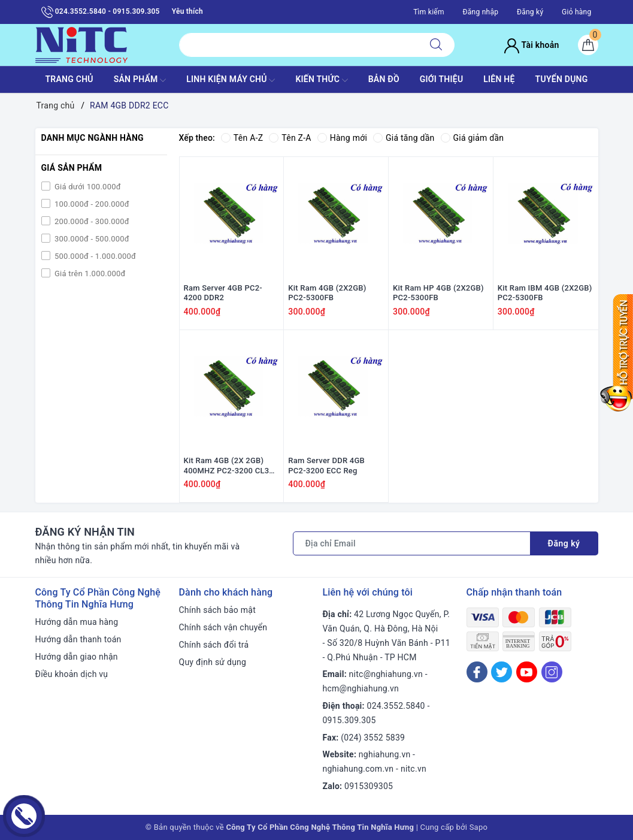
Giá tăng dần (404, 138)
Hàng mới (342, 138)
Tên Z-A (290, 138)
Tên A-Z (242, 138)
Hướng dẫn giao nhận (77, 657)
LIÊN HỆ (499, 79)
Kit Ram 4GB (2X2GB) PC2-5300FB (327, 293)
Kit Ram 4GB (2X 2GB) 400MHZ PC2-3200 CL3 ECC (227, 467)
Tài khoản (531, 45)
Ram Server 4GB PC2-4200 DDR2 (223, 293)
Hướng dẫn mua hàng (77, 622)
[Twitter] (502, 672)
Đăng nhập (480, 12)
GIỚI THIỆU (442, 79)
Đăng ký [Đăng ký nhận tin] (564, 543)
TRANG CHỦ (69, 79)
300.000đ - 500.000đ (91, 239)
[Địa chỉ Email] (412, 543)
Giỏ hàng (576, 12)
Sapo (479, 827)
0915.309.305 (349, 720)
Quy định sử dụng (213, 662)
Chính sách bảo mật (217, 610)
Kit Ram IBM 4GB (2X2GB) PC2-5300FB (545, 293)
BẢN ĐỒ (384, 79)
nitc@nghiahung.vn (386, 675)
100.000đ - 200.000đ (91, 204)
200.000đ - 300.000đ (91, 221)
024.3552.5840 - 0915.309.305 (101, 12)
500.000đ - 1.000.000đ (95, 256)
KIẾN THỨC (321, 80)
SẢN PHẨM (140, 80)
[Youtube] (527, 672)
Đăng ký (530, 12)
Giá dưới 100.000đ (87, 187)
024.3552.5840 (396, 706)
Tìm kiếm (429, 12)
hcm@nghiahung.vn (361, 688)
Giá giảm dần (473, 138)
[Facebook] (477, 672)
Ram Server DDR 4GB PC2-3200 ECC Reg (326, 466)
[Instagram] (552, 672)
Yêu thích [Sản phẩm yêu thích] (187, 11)
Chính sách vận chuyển (223, 627)
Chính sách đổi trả (214, 645)
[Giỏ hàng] (588, 45)
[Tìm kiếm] (436, 45)
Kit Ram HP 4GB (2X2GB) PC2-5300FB (438, 293)
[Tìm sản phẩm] (299, 45)
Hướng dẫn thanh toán (78, 639)
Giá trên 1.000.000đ (89, 274)
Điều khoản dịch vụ (72, 674)
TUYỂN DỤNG (562, 79)
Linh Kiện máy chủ (231, 80)
